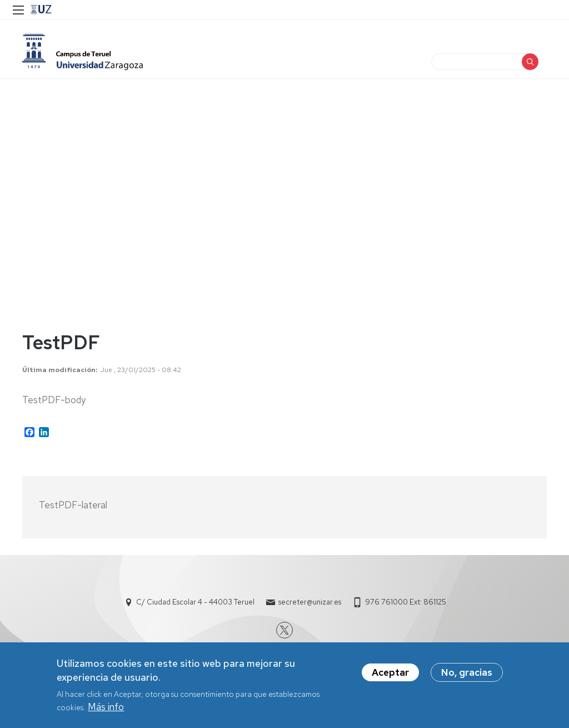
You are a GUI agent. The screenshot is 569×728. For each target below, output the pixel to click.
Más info (106, 707)
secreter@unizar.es (310, 602)
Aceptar (390, 672)
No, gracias (467, 672)
